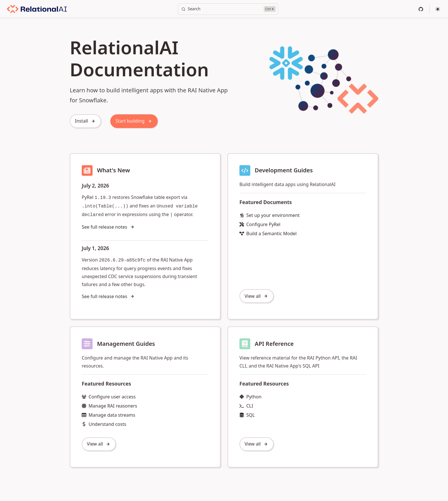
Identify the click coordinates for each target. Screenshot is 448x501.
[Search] (228, 9)
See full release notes (108, 227)
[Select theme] (438, 9)
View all (257, 296)
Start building (134, 121)
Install (85, 121)
